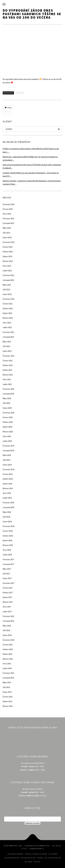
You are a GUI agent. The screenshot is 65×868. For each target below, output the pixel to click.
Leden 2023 (7, 271)
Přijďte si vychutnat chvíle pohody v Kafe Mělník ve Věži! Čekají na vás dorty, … (31, 150)
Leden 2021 (7, 384)
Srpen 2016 (7, 635)
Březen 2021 (8, 375)
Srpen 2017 (7, 578)
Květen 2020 (8, 422)
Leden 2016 (7, 668)
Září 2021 (6, 346)
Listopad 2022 (8, 280)
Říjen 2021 (7, 342)
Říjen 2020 (7, 398)
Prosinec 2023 (8, 218)
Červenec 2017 (9, 583)
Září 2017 (6, 574)
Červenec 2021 (9, 356)
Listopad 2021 (8, 337)
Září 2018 (6, 517)
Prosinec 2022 (8, 275)
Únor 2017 (7, 607)
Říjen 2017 (7, 569)
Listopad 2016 (8, 621)
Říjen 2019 (7, 455)
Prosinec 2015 (8, 673)
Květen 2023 (8, 252)
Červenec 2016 (9, 640)
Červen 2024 (8, 209)
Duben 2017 (7, 597)
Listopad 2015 (8, 678)
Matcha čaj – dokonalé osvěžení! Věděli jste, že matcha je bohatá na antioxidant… (30, 158)
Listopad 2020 (8, 394)
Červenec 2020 (9, 413)
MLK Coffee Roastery (53, 858)
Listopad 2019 (8, 450)
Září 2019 (6, 460)
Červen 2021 (8, 361)
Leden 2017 (7, 611)
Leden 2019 (7, 498)
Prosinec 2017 (8, 559)
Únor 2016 (7, 664)
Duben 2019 (7, 484)
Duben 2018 (7, 540)
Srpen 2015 (7, 692)
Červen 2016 (8, 645)
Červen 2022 (8, 304)
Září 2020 (6, 403)
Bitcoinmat (53, 854)
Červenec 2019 (9, 469)
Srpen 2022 (7, 294)
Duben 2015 (7, 701)
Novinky (20, 93)
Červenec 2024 (9, 204)
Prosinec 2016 (8, 616)
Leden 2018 (7, 555)
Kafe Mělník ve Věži (28, 858)
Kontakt (37, 862)
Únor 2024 (7, 214)
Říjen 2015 (7, 682)
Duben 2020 (7, 427)
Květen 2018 (8, 536)
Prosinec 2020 (8, 389)
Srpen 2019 (7, 465)
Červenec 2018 (9, 526)
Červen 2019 (8, 474)
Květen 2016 (8, 649)
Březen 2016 (8, 659)
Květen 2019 (8, 479)
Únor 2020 (7, 436)
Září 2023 (6, 233)
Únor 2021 (7, 379)
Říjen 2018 (7, 512)
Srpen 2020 (7, 408)
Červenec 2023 (9, 242)
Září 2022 (6, 289)
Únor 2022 (7, 323)
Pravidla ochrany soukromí (36, 854)
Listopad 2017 (8, 564)
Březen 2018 (8, 545)
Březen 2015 (8, 706)
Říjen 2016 (7, 626)
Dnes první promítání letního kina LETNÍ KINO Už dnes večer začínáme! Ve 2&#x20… (32, 166)
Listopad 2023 (8, 223)
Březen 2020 (8, 432)
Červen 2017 (8, 588)
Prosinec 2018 (8, 503)
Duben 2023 (7, 256)
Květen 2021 (8, 365)
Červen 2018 (8, 531)
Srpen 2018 (7, 521)
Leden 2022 (7, 327)
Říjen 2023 (7, 228)
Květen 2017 (8, 593)
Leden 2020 (7, 441)
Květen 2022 (8, 308)
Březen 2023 (8, 261)
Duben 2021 (7, 370)
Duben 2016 (7, 654)
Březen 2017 (8, 602)
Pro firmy (28, 862)
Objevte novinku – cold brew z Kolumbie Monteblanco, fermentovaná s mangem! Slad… (32, 182)
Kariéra (40, 858)
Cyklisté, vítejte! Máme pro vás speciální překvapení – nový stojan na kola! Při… (31, 174)
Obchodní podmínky (15, 854)
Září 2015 (6, 687)
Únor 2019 (7, 493)
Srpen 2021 (7, 351)
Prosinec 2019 (8, 446)
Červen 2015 (8, 697)
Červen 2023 (8, 247)
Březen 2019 (8, 488)
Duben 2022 (7, 313)
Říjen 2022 (7, 285)
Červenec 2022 (9, 299)
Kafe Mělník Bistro (12, 858)
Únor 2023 (7, 266)
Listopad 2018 (8, 507)
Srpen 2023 (7, 237)
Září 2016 (6, 630)
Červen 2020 (8, 417)
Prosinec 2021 (8, 332)
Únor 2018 (7, 550)
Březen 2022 (8, 318)
